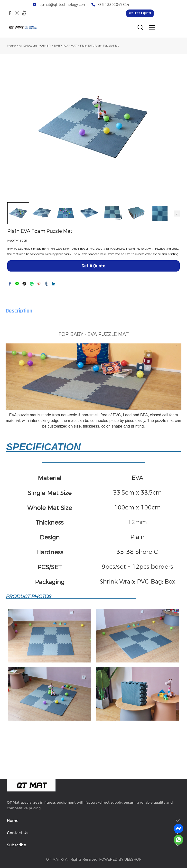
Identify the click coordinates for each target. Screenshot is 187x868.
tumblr (46, 284)
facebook (10, 284)
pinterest (39, 284)
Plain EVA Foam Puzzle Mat (99, 46)
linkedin (54, 284)
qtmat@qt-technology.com (63, 5)
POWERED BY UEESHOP (120, 860)
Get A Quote (93, 266)
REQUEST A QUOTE (140, 13)
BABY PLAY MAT (65, 46)
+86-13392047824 (113, 5)
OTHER (46, 46)
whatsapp (32, 284)
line (17, 284)
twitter (24, 284)
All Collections (28, 46)
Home (11, 46)
